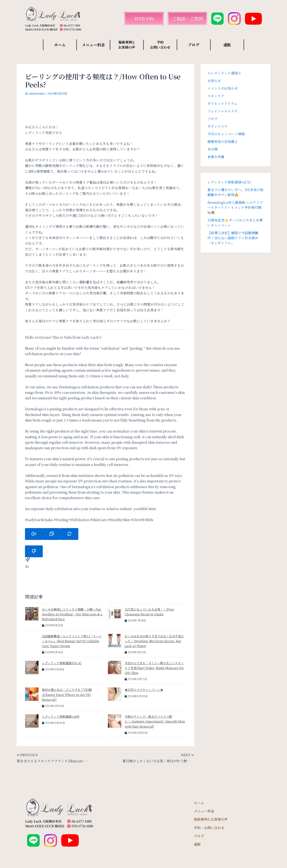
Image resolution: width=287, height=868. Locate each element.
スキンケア (216, 96)
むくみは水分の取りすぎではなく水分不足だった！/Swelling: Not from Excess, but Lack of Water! (154, 641)
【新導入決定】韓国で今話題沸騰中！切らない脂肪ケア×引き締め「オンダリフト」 (233, 238)
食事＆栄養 (216, 157)
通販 (227, 45)
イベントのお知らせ (223, 88)
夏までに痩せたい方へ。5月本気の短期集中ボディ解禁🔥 (235, 192)
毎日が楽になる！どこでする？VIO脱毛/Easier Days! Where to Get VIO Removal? (67, 694)
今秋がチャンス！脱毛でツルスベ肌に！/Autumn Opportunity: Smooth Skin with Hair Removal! (155, 721)
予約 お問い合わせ (160, 45)
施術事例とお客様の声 (211, 819)
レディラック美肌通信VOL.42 (62, 663)
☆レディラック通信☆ (224, 73)
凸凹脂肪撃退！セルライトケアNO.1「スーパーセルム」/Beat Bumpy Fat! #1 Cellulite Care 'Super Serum (72, 641)
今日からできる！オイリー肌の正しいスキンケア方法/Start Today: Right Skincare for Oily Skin (154, 668)
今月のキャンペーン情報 (226, 134)
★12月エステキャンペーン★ (144, 690)
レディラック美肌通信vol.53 (229, 182)
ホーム (60, 45)
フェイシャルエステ (223, 111)
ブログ (194, 45)
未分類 (212, 149)
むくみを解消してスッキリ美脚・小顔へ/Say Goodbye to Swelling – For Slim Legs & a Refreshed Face (72, 614)
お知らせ (214, 81)
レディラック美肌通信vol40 (61, 716)
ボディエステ (217, 126)
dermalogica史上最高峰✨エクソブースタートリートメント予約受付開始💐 (235, 207)
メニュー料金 (93, 45)
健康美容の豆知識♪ (223, 142)
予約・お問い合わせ (209, 828)
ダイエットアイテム (222, 103)
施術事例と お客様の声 (127, 45)
